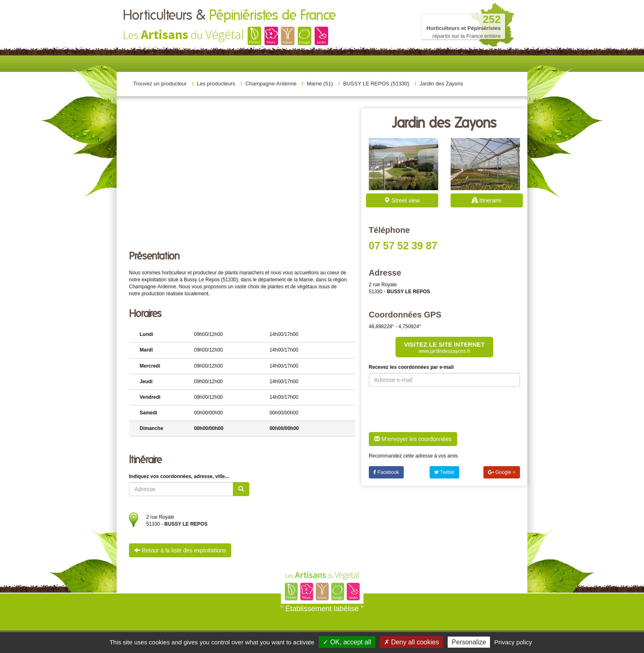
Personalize (469, 642)
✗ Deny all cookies (412, 642)
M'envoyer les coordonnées (413, 439)
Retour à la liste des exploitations (180, 550)
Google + (502, 472)
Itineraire (487, 200)
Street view (402, 200)
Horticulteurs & (229, 16)
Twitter (444, 472)
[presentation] (431, 409)
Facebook (386, 472)
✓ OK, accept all (347, 642)
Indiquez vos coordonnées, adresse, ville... (179, 476)
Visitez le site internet (445, 347)
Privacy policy (513, 642)
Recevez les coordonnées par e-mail (411, 367)
